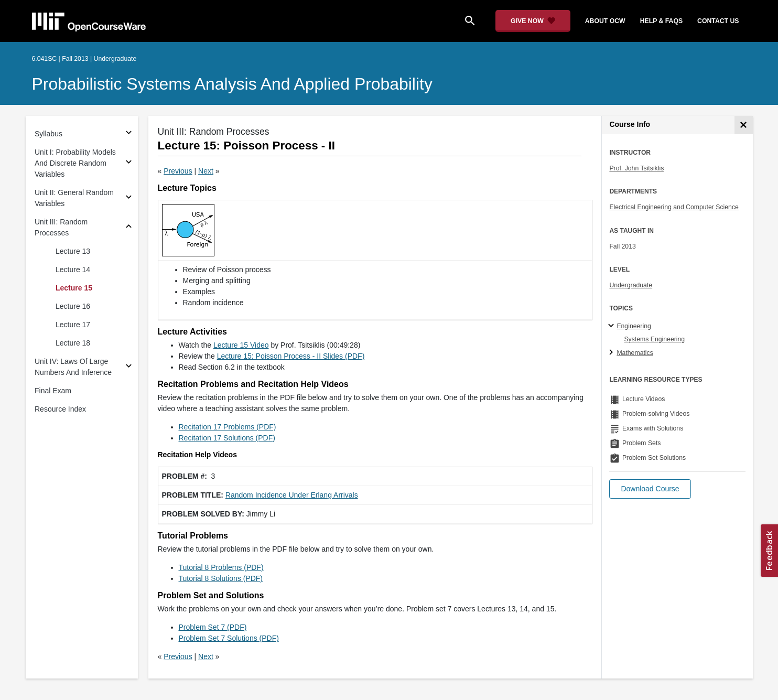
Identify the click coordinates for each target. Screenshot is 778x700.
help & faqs (661, 21)
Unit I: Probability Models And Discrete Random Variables (75, 163)
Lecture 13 (73, 251)
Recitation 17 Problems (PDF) (228, 427)
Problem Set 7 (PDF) (213, 627)
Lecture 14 (73, 270)
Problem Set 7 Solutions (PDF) (229, 638)
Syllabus (48, 134)
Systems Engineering (654, 339)
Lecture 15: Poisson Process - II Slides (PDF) (291, 356)
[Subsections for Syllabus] (129, 134)
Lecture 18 (73, 343)
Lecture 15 (74, 288)
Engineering (634, 326)
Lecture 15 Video (241, 345)
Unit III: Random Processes (61, 227)
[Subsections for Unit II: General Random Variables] (129, 198)
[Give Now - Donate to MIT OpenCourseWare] (533, 21)
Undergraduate (631, 285)
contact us (718, 21)
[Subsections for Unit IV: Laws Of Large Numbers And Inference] (129, 367)
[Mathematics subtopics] (613, 353)
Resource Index (60, 409)
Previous (178, 171)
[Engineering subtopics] (613, 326)
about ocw (605, 21)
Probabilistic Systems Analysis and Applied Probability (232, 84)
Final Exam (53, 391)
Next (206, 171)
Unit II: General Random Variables (74, 198)
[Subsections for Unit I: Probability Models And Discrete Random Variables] (129, 163)
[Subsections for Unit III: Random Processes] (129, 228)
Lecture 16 (73, 306)
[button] (650, 489)
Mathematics (635, 353)
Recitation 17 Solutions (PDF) (227, 438)
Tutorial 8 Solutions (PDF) (221, 578)
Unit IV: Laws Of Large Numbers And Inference (73, 367)
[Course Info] (744, 125)
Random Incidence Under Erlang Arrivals (292, 495)
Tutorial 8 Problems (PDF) (221, 567)
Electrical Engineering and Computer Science (674, 207)
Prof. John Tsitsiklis (636, 168)
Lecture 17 (73, 325)
